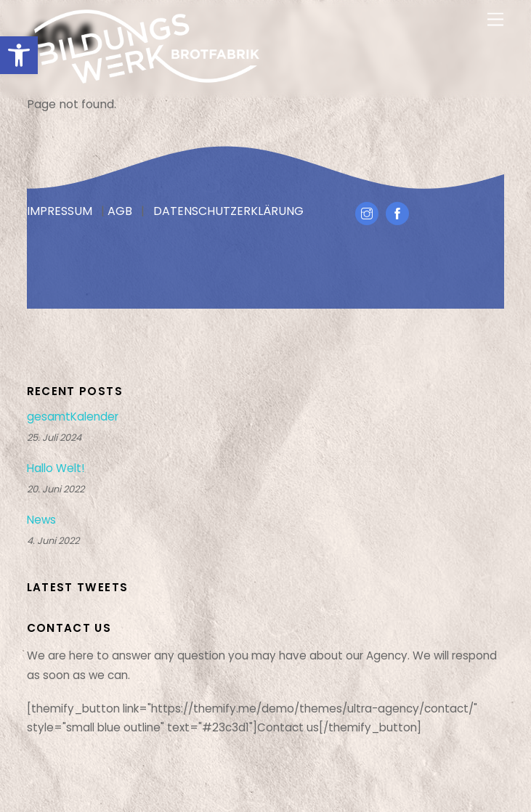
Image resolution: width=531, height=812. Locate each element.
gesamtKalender (73, 417)
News (41, 520)
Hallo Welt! (56, 468)
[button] (19, 55)
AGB (120, 211)
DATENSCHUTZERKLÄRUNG (228, 211)
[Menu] (495, 20)
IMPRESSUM (60, 211)
